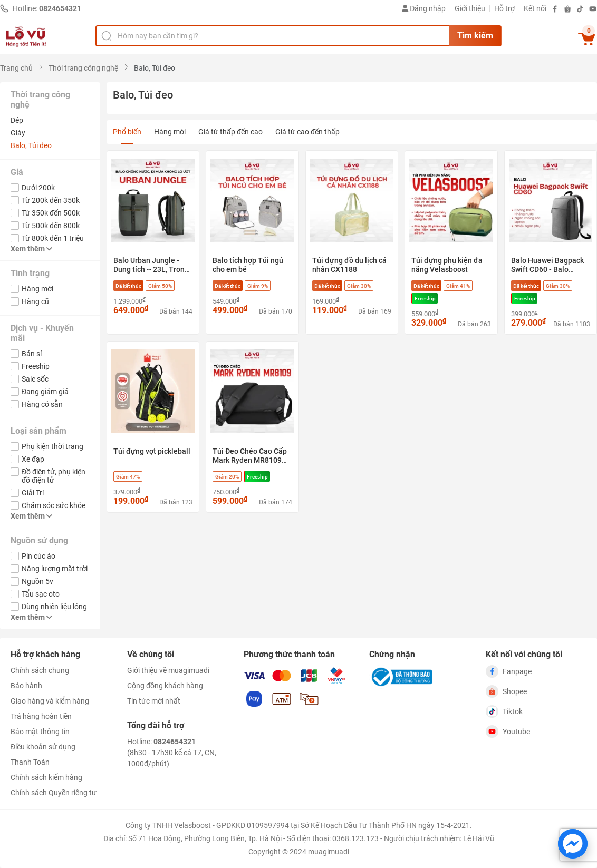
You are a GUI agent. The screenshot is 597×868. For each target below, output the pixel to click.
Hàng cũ (35, 301)
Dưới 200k (38, 188)
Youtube (508, 732)
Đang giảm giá (45, 392)
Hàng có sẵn (42, 404)
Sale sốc (35, 379)
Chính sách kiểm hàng (46, 777)
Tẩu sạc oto (41, 594)
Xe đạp (33, 459)
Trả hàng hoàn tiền (41, 716)
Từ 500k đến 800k (51, 226)
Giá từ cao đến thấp (307, 132)
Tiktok (504, 711)
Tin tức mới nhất (154, 701)
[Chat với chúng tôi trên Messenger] (573, 844)
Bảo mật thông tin (40, 732)
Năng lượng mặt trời (55, 569)
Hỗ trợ (504, 8)
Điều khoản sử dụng (43, 747)
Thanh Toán (30, 762)
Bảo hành (26, 686)
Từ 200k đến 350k (51, 200)
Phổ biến (127, 132)
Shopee (506, 691)
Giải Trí (33, 493)
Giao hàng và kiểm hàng (50, 701)
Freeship (36, 366)
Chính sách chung (40, 670)
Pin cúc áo (38, 556)
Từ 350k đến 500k (51, 213)
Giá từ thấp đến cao (230, 132)
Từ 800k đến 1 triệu (53, 238)
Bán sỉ (32, 354)
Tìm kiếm (475, 36)
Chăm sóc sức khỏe (54, 505)
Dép (17, 120)
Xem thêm (31, 249)
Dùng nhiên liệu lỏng (54, 607)
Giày (18, 133)
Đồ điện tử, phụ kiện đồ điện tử (54, 476)
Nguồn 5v (37, 581)
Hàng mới (37, 289)
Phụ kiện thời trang (52, 446)
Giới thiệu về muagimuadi (168, 670)
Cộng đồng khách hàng (165, 686)
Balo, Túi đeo (31, 145)
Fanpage (509, 671)
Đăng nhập (424, 8)
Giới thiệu (470, 8)
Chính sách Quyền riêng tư (54, 793)
